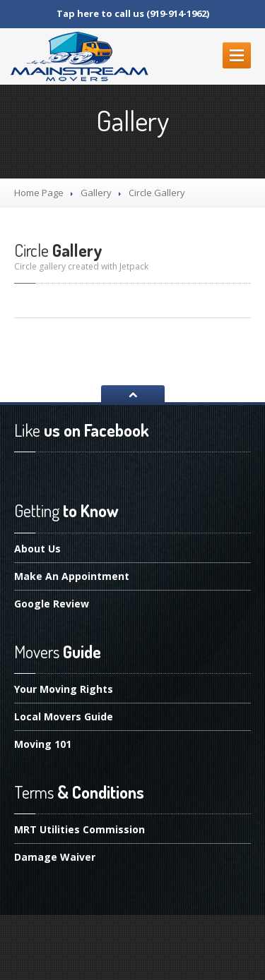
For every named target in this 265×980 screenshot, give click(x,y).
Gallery (96, 193)
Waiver (55, 857)
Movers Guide (64, 716)
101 (43, 744)
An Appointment (72, 576)
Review (52, 604)
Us (37, 550)
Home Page (39, 193)
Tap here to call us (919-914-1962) (133, 13)
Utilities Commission (79, 830)
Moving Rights (64, 690)
